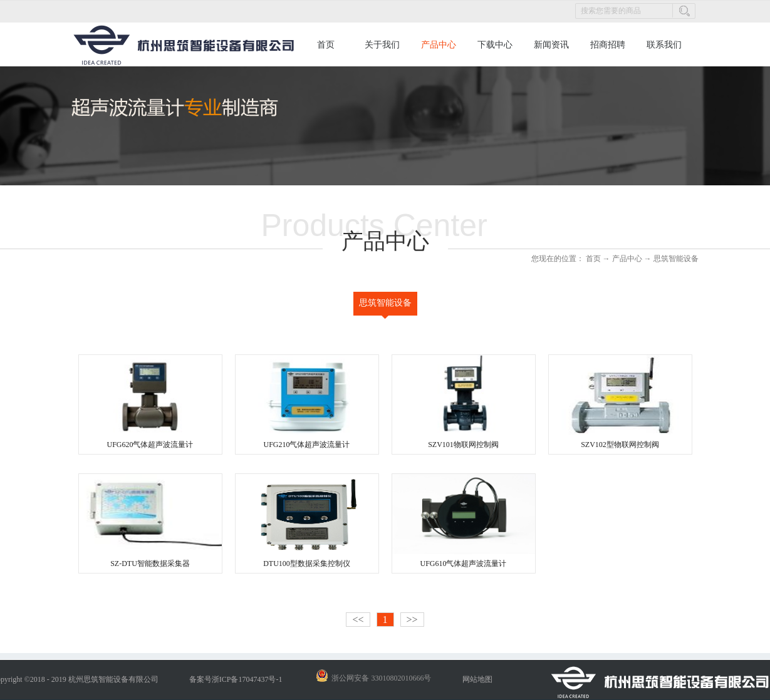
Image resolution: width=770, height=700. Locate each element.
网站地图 (476, 679)
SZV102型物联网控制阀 (620, 445)
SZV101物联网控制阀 (463, 445)
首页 (326, 45)
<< (358, 620)
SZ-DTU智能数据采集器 (150, 564)
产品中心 (627, 259)
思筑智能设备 (676, 259)
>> (412, 620)
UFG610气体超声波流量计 (463, 564)
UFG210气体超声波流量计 (306, 445)
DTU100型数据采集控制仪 (307, 564)
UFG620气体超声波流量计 (150, 445)
